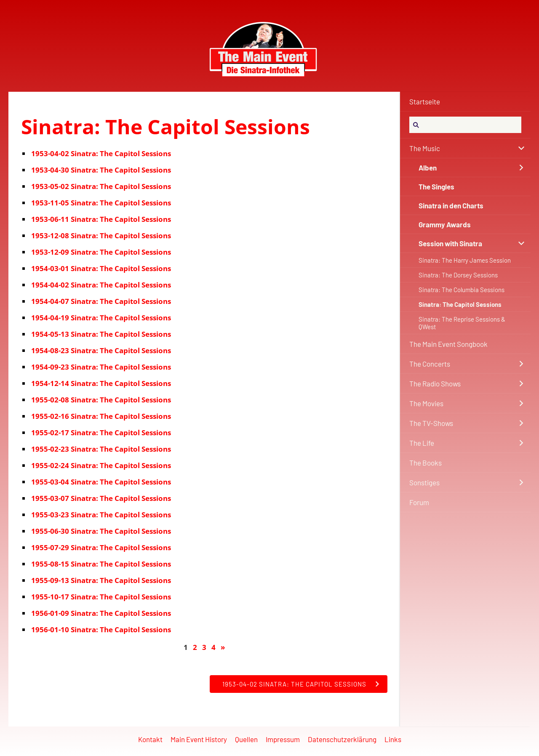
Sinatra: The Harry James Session (465, 260)
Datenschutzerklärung (342, 739)
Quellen (246, 739)
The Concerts (430, 364)
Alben (428, 168)
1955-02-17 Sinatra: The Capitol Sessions (101, 433)
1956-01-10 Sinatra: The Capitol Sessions (101, 630)
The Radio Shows (435, 383)
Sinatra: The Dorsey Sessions (458, 275)
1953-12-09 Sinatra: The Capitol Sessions (101, 252)
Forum (419, 502)
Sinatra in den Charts (451, 205)
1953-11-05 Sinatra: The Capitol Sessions (101, 203)
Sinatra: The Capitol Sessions (460, 304)
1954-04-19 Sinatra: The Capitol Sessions (101, 318)
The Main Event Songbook (448, 344)
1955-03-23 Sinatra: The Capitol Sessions (101, 515)
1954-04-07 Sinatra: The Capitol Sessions (101, 301)
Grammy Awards (445, 224)
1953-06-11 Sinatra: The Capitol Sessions (101, 219)
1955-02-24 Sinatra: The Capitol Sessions (101, 465)
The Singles (436, 186)
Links (393, 739)
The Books (426, 463)
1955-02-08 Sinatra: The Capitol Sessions (101, 400)
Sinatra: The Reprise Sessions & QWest (462, 323)
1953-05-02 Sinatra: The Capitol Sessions (101, 186)
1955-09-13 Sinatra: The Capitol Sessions (101, 580)
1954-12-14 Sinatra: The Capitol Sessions (101, 383)
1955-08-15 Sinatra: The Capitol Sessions (101, 564)
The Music (425, 148)
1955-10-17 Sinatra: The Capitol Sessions (101, 597)
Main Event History (199, 739)
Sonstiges (424, 482)
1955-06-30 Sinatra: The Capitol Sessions (101, 531)
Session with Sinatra (450, 243)
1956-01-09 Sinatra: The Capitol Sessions (101, 613)
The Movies (426, 403)
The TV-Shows (431, 423)
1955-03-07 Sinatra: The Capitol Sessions (101, 498)
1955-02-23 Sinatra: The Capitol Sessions (101, 449)
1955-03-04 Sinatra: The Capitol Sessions (101, 482)
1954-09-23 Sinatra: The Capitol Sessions (101, 367)
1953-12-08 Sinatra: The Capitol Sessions (101, 236)
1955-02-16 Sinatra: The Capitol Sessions (101, 416)
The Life (422, 443)
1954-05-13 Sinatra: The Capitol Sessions (101, 334)
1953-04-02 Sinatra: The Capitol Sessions (101, 153)
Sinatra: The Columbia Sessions (462, 290)
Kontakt (150, 739)
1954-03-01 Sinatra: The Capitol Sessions (101, 268)
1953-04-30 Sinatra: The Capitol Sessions (101, 170)
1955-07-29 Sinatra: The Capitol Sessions (101, 547)
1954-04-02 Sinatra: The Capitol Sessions (101, 285)
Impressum (283, 739)
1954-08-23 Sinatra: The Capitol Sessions (101, 350)
